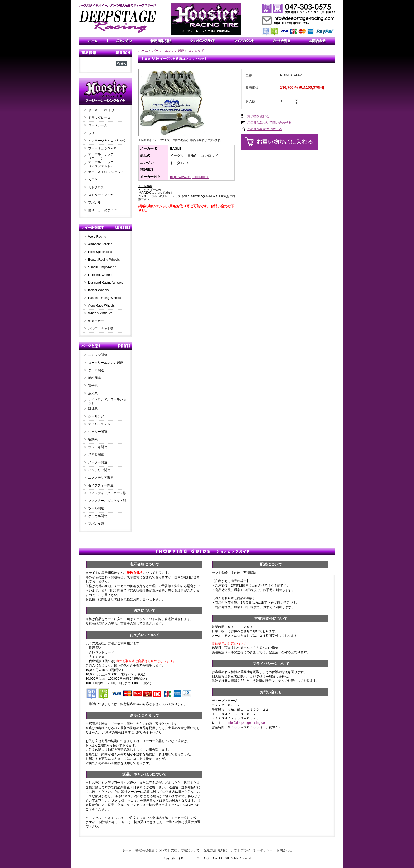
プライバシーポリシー (257, 850)
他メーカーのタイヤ (102, 210)
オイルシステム (99, 424)
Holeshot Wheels (100, 275)
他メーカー (96, 321)
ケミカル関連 (98, 516)
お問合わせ (284, 850)
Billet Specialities (100, 252)
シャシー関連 (98, 432)
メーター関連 (98, 462)
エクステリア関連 (101, 478)
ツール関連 (96, 508)
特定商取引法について (151, 850)
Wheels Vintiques (100, 313)
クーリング (96, 416)
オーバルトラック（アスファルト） (101, 164)
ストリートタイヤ (101, 195)
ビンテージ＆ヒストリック (107, 141)
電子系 (93, 386)
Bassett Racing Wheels (105, 298)
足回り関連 (96, 455)
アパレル (95, 203)
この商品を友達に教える (265, 129)
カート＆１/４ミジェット (106, 172)
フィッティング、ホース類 (107, 493)
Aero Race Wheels (101, 306)
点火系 (93, 393)
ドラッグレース (99, 118)
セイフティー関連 (101, 485)
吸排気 (93, 409)
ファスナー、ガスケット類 (107, 501)
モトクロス (96, 187)
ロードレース (98, 125)
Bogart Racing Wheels (104, 260)
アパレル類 (96, 524)
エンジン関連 (98, 355)
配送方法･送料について (220, 850)
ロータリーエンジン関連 (106, 363)
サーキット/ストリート (104, 110)
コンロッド (196, 51)
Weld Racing (97, 237)
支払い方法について (185, 850)
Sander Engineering (102, 267)
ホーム (143, 51)
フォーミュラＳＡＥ (102, 148)
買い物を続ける (258, 116)
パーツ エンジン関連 (168, 51)
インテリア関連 (99, 470)
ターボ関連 (96, 370)
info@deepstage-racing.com (247, 723)
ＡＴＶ (93, 180)
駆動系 (93, 439)
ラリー (95, 133)
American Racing (100, 244)
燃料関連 (95, 378)
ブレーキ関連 (98, 447)
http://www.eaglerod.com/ (189, 177)
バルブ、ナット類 (101, 329)
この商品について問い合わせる (269, 123)
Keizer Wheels (98, 290)
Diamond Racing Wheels (106, 283)
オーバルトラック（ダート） (101, 156)
